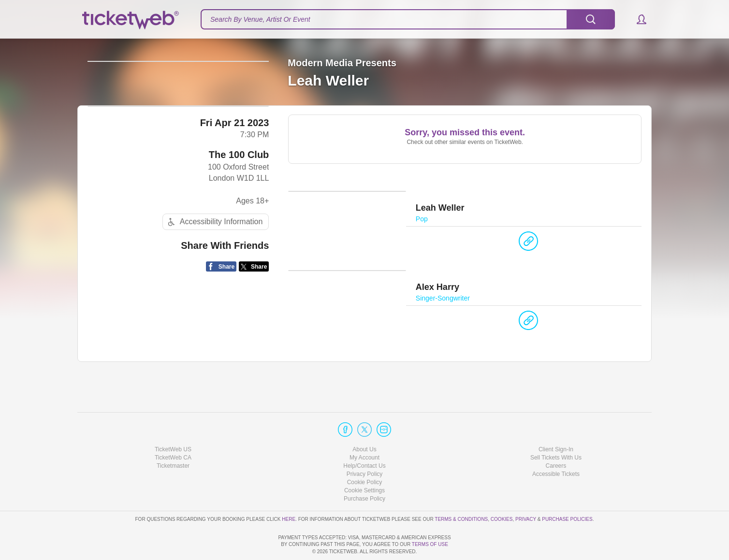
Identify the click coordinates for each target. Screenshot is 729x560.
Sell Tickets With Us (556, 430)
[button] (637, 19)
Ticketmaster (173, 438)
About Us (364, 421)
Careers (556, 438)
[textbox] (408, 19)
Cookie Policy (365, 455)
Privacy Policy (365, 446)
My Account (364, 430)
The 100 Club (239, 230)
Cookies (502, 491)
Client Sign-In (556, 421)
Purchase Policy (364, 471)
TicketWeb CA (173, 430)
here (289, 491)
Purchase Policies (567, 491)
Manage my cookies (365, 463)
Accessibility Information (214, 297)
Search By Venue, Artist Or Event (260, 19)
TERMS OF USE (430, 544)
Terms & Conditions (461, 491)
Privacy (526, 491)
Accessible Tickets (556, 446)
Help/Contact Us (364, 438)
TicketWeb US (173, 421)
